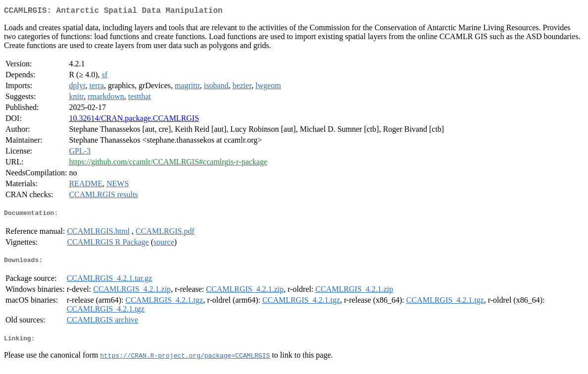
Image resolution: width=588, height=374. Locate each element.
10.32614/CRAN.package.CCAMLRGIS (134, 120)
